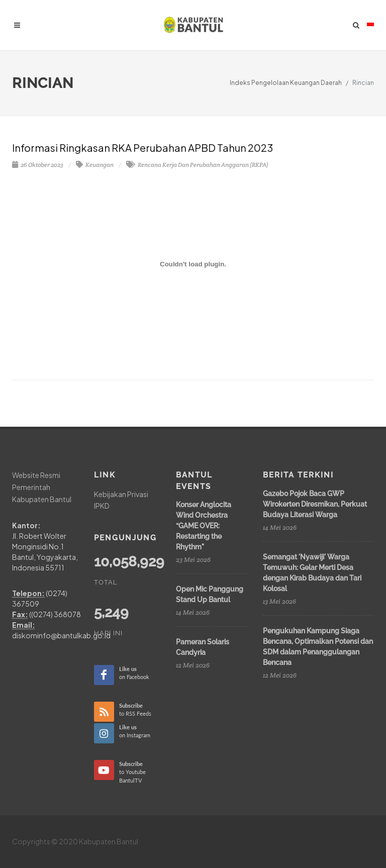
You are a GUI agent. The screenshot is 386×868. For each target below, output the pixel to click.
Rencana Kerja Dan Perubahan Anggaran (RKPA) (197, 165)
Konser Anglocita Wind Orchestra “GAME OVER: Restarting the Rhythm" (204, 526)
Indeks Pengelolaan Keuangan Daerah (286, 83)
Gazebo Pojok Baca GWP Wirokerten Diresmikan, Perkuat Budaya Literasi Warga (315, 504)
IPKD (102, 506)
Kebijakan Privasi (121, 494)
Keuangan (95, 165)
